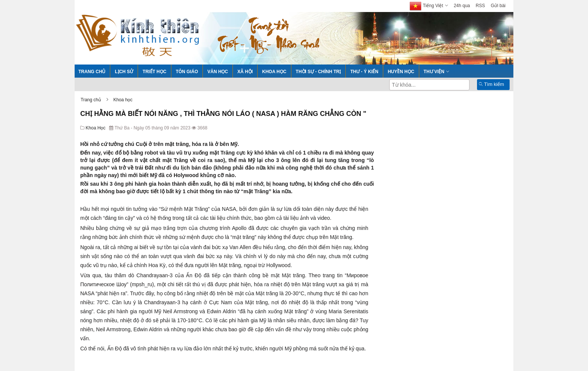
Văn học (218, 72)
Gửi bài (498, 6)
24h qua (462, 6)
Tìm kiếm (491, 84)
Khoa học (274, 72)
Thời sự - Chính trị (319, 72)
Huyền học (401, 72)
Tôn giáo (187, 72)
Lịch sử (124, 72)
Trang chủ (92, 72)
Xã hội (245, 72)
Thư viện (434, 72)
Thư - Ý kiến (364, 72)
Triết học (154, 72)
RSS (481, 6)
